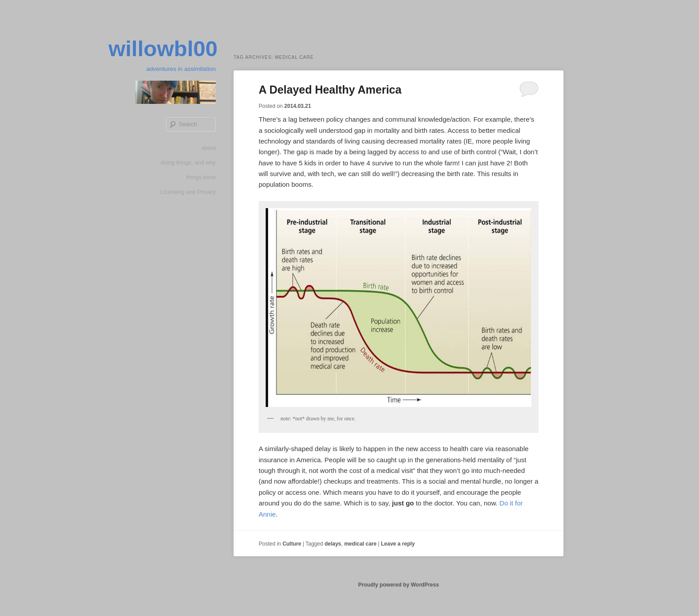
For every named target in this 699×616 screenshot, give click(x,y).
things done (201, 180)
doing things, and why (188, 165)
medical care (360, 544)
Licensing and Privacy (188, 195)
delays (333, 544)
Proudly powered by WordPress (398, 585)
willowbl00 (157, 50)
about (208, 150)
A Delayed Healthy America (333, 90)
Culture (292, 544)
